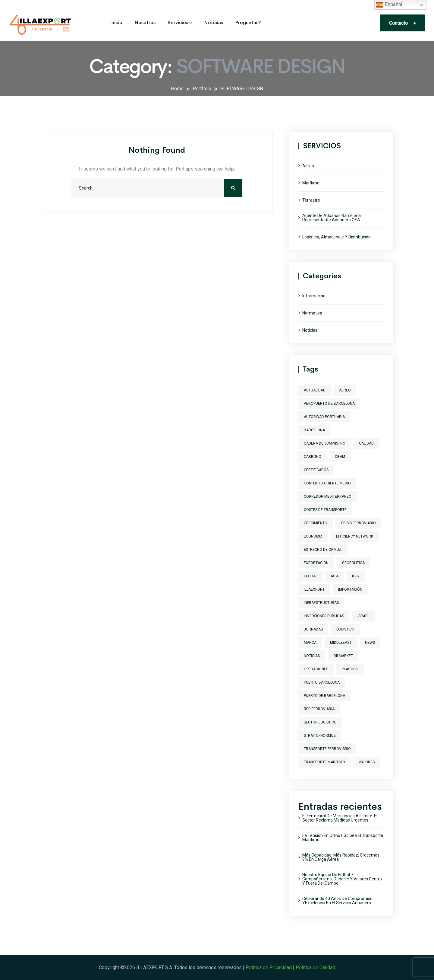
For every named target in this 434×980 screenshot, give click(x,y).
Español (389, 5)
